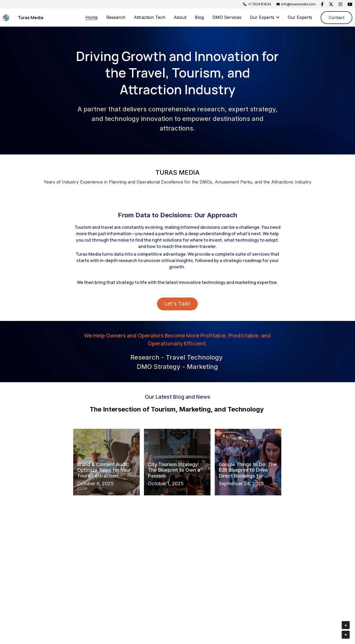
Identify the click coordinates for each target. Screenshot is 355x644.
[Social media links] (322, 4)
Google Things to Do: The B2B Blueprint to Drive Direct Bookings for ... (248, 468)
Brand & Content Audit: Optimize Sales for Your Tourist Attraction (104, 468)
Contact (337, 18)
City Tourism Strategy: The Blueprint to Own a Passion (174, 468)
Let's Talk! (177, 303)
